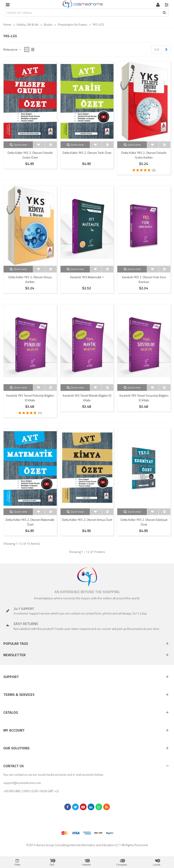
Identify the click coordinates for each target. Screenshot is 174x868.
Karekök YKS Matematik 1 (87, 277)
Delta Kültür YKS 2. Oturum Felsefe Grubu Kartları (144, 155)
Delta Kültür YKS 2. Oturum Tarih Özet (87, 153)
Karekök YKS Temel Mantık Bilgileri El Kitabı (87, 398)
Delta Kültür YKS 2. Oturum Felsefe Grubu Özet (30, 155)
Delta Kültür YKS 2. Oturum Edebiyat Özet (144, 522)
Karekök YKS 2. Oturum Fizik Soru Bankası (144, 279)
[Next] (166, 49)
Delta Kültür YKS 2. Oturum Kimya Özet (87, 520)
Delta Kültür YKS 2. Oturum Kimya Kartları (30, 279)
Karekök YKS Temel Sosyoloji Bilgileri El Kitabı (144, 398)
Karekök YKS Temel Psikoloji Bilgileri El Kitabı (30, 398)
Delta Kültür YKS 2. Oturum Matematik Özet (30, 522)
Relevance (12, 49)
